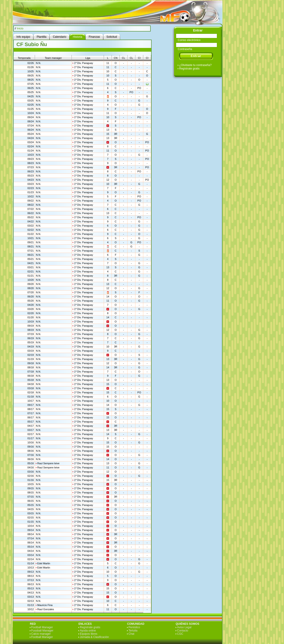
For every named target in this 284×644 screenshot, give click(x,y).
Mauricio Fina (45, 605)
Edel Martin (44, 563)
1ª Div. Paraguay (84, 63)
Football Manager (42, 627)
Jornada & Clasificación (94, 637)
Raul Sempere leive (48, 463)
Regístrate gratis (189, 69)
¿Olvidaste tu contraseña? (195, 65)
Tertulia (133, 631)
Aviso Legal (184, 627)
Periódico (134, 627)
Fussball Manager (42, 631)
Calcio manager (41, 634)
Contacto (183, 631)
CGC (180, 634)
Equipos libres (89, 634)
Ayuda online (88, 631)
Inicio (20, 28)
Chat (131, 634)
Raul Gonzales (46, 609)
